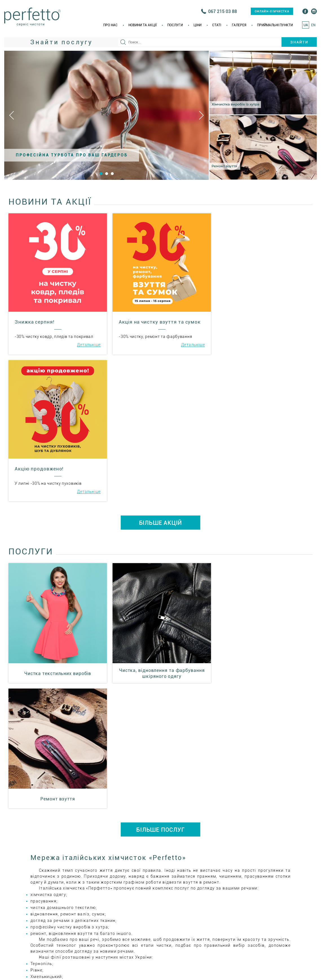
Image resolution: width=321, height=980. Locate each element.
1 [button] (101, 174)
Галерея (239, 25)
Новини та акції (142, 25)
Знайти (299, 42)
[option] (106, 115)
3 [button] (112, 174)
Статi (217, 25)
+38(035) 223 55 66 (209, 831)
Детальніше (88, 344)
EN (313, 25)
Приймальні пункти (275, 25)
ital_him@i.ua (201, 849)
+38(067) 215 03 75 (265, 831)
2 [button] (107, 174)
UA (306, 25)
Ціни (197, 25)
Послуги (175, 25)
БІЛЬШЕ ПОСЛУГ (160, 556)
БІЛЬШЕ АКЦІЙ (161, 375)
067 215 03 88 (223, 11)
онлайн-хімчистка (272, 11)
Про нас (110, 25)
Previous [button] (12, 115)
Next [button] (201, 115)
